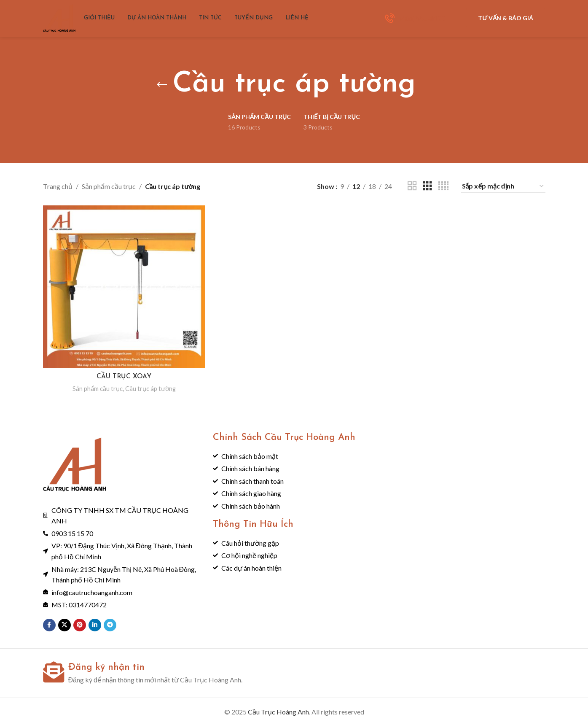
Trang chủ (58, 186)
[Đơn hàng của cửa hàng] (503, 186)
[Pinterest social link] (80, 624)
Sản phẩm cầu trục (109, 186)
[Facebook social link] (49, 624)
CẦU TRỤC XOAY (124, 376)
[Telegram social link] (110, 624)
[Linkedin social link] (95, 624)
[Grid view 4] (443, 186)
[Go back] (162, 85)
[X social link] (64, 624)
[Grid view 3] (427, 186)
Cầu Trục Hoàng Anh (278, 711)
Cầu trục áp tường (151, 387)
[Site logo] (62, 20)
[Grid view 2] (412, 186)
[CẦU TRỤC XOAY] (124, 286)
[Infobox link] (415, 21)
